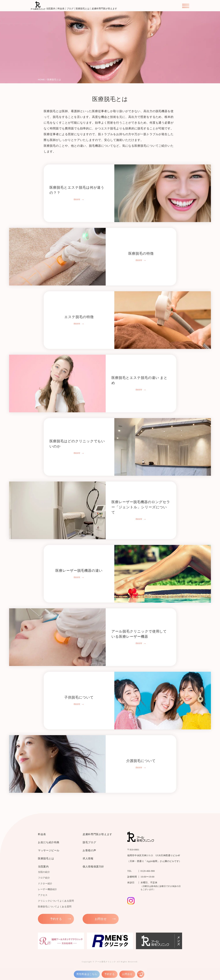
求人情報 (88, 859)
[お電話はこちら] (141, 974)
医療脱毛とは (83, 9)
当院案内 (51, 9)
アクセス (43, 895)
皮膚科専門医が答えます (104, 9)
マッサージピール (49, 850)
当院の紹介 (44, 872)
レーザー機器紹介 (48, 889)
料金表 (61, 9)
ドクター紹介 (45, 884)
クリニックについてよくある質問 (56, 901)
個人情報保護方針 (93, 867)
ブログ (70, 9)
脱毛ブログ (89, 842)
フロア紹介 (44, 878)
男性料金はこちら (87, 974)
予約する (110, 974)
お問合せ (127, 974)
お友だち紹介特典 (49, 842)
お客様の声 (89, 850)
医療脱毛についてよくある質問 (55, 907)
